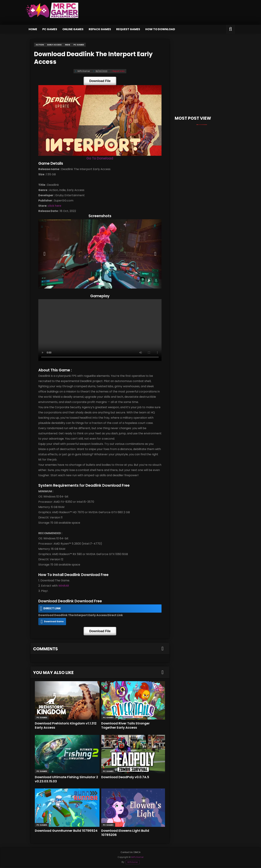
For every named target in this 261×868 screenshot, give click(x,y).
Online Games (73, 29)
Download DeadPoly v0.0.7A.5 (126, 778)
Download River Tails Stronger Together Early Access (126, 727)
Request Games (128, 29)
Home (33, 29)
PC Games (50, 29)
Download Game (53, 624)
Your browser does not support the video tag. (100, 332)
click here (54, 206)
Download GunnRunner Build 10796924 (67, 832)
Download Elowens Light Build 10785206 (126, 834)
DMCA (137, 854)
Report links (118, 70)
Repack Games (100, 29)
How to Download (160, 29)
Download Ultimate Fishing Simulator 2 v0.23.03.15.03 (66, 780)
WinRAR (63, 588)
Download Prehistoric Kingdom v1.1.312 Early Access (67, 727)
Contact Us (127, 854)
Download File (100, 80)
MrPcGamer (133, 863)
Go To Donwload (100, 159)
